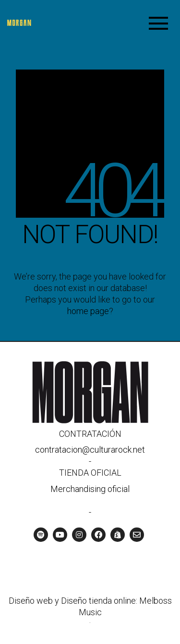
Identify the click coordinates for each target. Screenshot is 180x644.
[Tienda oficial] (118, 535)
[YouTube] (60, 535)
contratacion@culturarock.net (90, 450)
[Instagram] (79, 535)
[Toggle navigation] (158, 23)
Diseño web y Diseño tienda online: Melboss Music (90, 606)
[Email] (137, 535)
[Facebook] (98, 535)
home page (88, 311)
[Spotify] (41, 535)
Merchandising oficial (90, 489)
